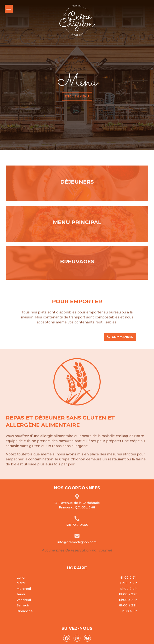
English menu (77, 93)
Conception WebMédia (129, 640)
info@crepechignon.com (77, 529)
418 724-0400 (77, 512)
